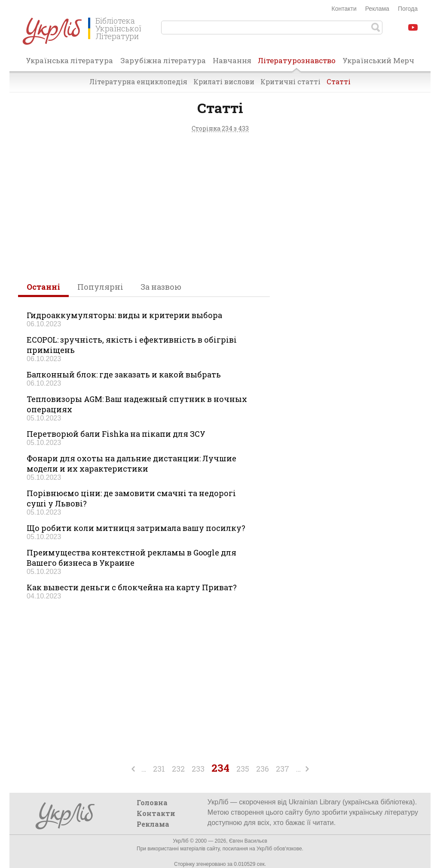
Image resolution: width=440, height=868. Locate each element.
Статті (339, 81)
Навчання (232, 60)
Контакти (344, 9)
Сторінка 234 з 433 (220, 129)
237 (283, 769)
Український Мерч (378, 60)
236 (263, 769)
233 (198, 769)
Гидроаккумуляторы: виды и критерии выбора (124, 315)
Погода (408, 9)
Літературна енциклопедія (138, 81)
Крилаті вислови (224, 81)
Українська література (69, 60)
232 (178, 769)
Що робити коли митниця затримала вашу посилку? (136, 528)
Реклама (377, 9)
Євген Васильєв (248, 841)
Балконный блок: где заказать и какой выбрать (124, 374)
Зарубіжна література (163, 60)
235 (243, 769)
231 (159, 769)
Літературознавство (297, 63)
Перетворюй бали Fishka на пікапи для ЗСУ (116, 434)
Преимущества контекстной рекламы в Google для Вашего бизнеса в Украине (131, 558)
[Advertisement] (220, 204)
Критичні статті (290, 81)
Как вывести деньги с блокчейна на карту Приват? (132, 587)
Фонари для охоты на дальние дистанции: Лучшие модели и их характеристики (131, 463)
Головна (152, 802)
